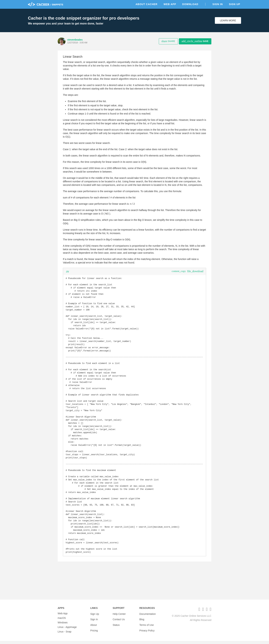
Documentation (148, 617)
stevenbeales (75, 40)
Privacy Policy (147, 630)
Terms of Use (147, 626)
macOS (62, 621)
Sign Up (235, 4)
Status (116, 626)
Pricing (94, 630)
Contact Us (119, 621)
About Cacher (147, 4)
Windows (63, 626)
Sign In (218, 4)
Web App (170, 4)
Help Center (119, 617)
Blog (142, 621)
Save (195, 41)
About (94, 626)
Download (190, 4)
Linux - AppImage (67, 630)
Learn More (228, 20)
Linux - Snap (65, 635)
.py (67, 271)
